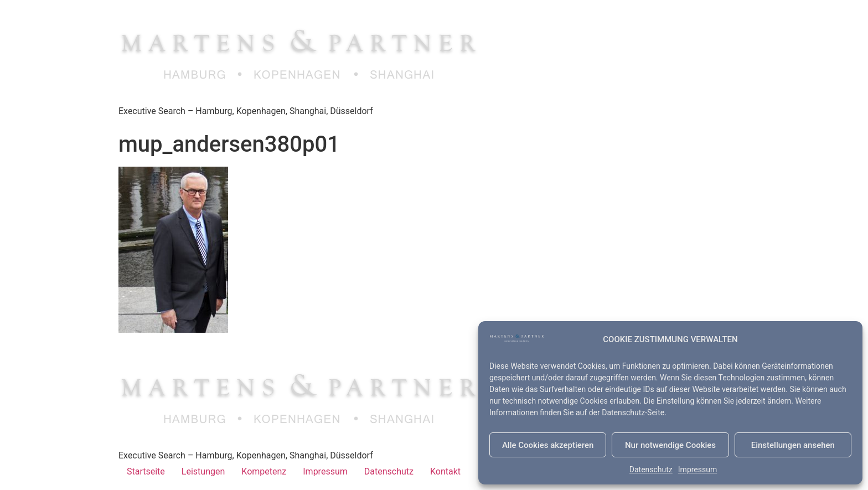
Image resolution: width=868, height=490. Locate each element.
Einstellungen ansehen (793, 445)
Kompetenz (264, 471)
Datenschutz (651, 470)
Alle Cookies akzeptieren (548, 445)
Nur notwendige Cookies (670, 445)
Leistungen (203, 471)
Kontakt (445, 471)
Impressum (697, 470)
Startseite (146, 471)
